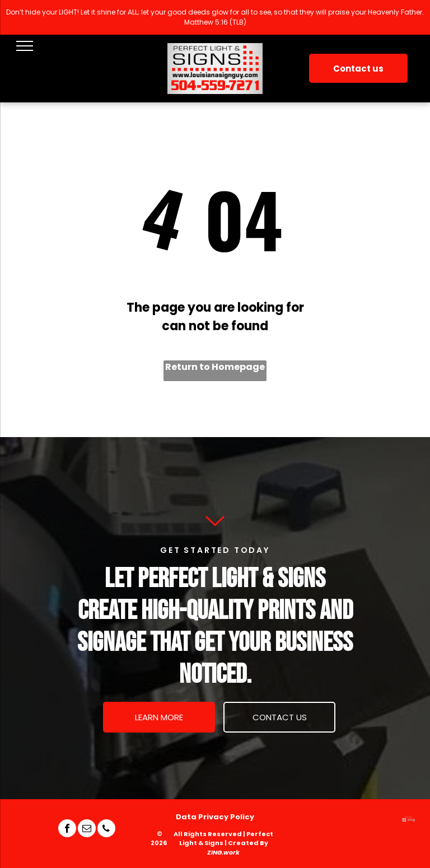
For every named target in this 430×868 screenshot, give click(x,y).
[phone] (106, 830)
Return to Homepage (215, 367)
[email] (87, 830)
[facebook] (67, 830)
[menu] (25, 46)
